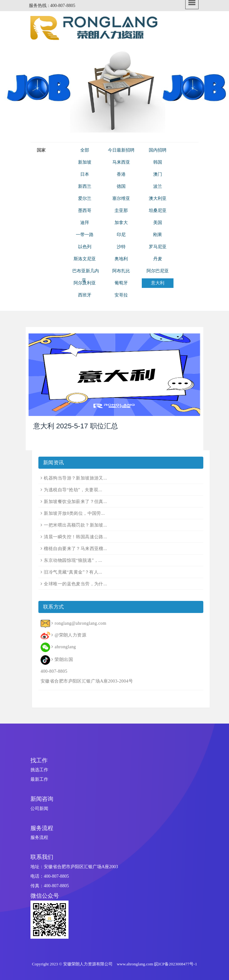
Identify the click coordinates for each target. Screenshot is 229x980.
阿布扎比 (121, 271)
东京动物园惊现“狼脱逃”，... (73, 560)
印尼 (121, 235)
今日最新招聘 (121, 150)
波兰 (158, 186)
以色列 (85, 247)
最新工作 (39, 779)
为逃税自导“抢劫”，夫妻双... (73, 490)
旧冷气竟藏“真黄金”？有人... (73, 572)
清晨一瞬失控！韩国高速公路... (75, 537)
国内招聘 (158, 150)
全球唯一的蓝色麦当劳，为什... (75, 584)
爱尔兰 (85, 198)
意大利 (158, 283)
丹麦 (158, 259)
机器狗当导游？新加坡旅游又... (75, 478)
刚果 (158, 235)
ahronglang (65, 647)
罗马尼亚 (158, 247)
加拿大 (121, 223)
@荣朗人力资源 (70, 635)
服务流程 (39, 837)
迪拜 (85, 223)
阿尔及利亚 (85, 283)
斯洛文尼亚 (85, 259)
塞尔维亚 (121, 198)
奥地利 (121, 259)
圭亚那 (121, 211)
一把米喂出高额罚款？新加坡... (75, 525)
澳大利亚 (158, 198)
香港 (121, 174)
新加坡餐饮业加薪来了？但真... (75, 502)
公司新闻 (39, 809)
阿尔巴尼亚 (158, 271)
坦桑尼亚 (158, 211)
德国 (121, 186)
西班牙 (85, 295)
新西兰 (85, 186)
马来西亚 (121, 162)
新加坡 (85, 162)
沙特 (121, 247)
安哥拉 (121, 295)
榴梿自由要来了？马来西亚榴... (75, 549)
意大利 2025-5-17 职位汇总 (76, 426)
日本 (85, 174)
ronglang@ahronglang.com (80, 623)
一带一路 (85, 235)
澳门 (158, 174)
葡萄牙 (121, 283)
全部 (85, 150)
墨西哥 (85, 211)
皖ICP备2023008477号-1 (176, 964)
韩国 (158, 162)
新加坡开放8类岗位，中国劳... (74, 513)
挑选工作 (39, 770)
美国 (158, 223)
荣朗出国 (64, 660)
